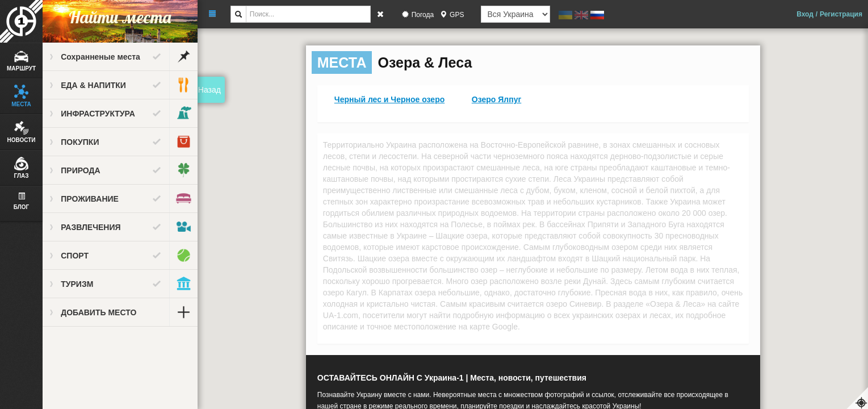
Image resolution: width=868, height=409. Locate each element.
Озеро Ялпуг (497, 99)
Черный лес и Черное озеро (390, 99)
